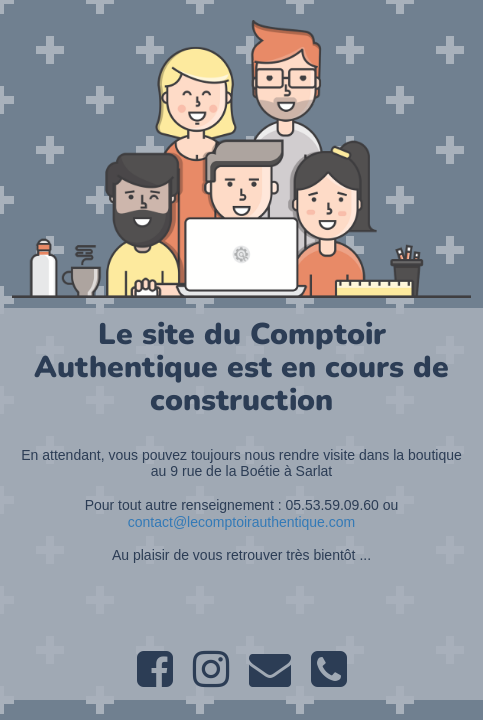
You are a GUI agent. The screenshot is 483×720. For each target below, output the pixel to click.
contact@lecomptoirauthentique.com (241, 522)
